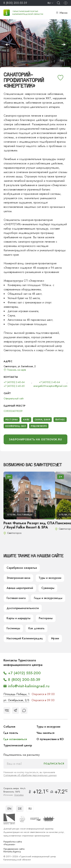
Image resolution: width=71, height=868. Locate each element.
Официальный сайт (14, 398)
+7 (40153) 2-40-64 (14, 382)
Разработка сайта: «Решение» (13, 843)
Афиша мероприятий (20, 588)
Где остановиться (15, 739)
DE (20, 809)
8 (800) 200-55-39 (15, 3)
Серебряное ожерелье (22, 568)
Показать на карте (16, 370)
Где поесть (11, 733)
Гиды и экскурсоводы (48, 598)
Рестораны (46, 618)
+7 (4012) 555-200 (24, 673)
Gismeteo (19, 795)
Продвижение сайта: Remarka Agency (14, 851)
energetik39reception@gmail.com (50, 386)
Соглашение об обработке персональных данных (30, 775)
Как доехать (36, 628)
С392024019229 (13, 411)
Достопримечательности (23, 608)
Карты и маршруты (19, 618)
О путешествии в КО (50, 739)
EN (9, 809)
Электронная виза (18, 578)
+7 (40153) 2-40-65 (14, 386)
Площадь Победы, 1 (16, 694)
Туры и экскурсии (50, 578)
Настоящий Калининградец (25, 638)
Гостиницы (13, 628)
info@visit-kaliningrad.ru (29, 686)
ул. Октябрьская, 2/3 (16, 700)
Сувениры (48, 588)
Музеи (55, 638)
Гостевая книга (16, 598)
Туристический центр (18, 745)
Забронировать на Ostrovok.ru (35, 439)
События (9, 727)
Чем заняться (45, 733)
